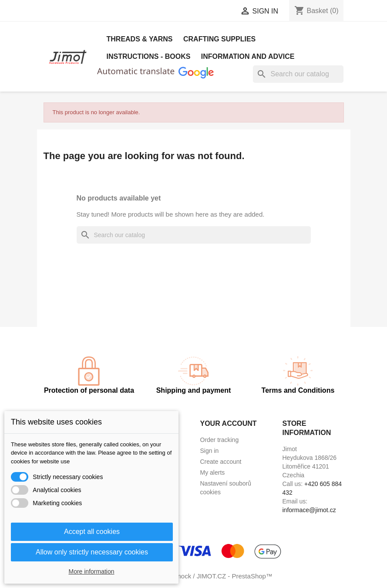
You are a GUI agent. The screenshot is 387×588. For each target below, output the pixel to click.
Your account (229, 423)
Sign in (210, 451)
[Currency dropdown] (202, 12)
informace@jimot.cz (309, 510)
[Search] (298, 74)
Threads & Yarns (140, 39)
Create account (221, 462)
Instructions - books (149, 56)
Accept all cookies (92, 532)
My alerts (213, 472)
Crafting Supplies (219, 39)
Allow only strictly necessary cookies (92, 552)
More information (91, 571)
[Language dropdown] (123, 12)
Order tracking (220, 440)
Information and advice (248, 56)
